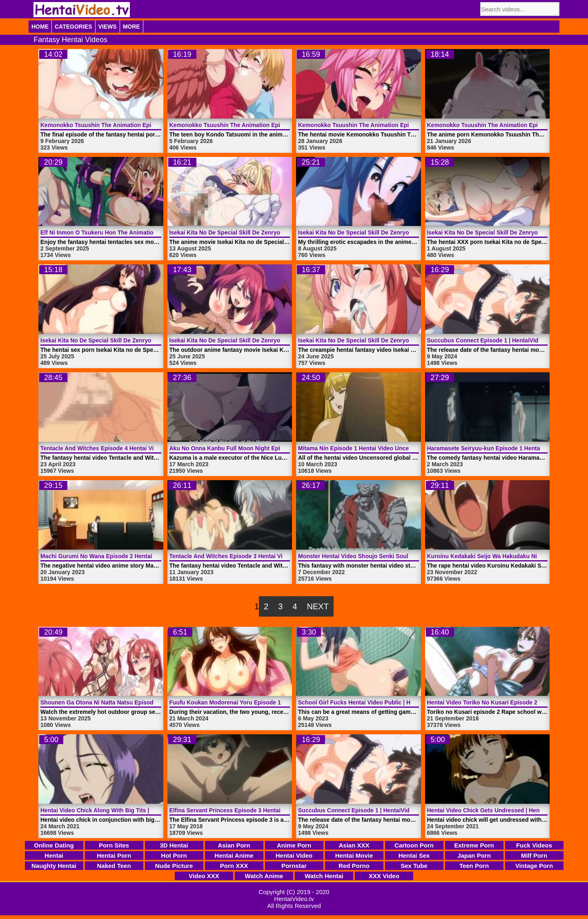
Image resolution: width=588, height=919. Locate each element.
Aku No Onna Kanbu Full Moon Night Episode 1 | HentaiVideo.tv (256, 448)
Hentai (54, 855)
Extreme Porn (474, 845)
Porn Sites (114, 845)
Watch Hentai (324, 876)
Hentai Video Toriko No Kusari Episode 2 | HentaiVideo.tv (504, 702)
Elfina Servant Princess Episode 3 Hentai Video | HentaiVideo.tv (256, 810)
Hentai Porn (114, 855)
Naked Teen (114, 866)
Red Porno (354, 866)
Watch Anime (264, 876)
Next (318, 606)
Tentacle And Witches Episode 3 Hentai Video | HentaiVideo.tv (253, 556)
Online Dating (54, 845)
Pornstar (294, 866)
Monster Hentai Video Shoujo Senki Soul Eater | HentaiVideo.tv (383, 556)
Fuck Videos (534, 845)
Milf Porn (534, 855)
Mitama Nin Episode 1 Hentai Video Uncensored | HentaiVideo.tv (385, 448)
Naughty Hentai (54, 866)
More (131, 27)
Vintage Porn (534, 866)
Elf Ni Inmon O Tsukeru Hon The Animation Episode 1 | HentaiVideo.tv (135, 233)
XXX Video (384, 876)
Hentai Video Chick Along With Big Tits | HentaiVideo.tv (115, 810)
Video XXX (204, 876)
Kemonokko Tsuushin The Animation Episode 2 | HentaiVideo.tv (385, 125)
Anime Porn (294, 845)
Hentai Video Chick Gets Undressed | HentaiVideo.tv (498, 810)
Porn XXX (234, 866)
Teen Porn (474, 866)
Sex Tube (414, 866)
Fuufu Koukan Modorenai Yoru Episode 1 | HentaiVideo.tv (247, 702)
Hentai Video (294, 855)
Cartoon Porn (414, 845)
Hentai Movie (354, 855)
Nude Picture (174, 866)
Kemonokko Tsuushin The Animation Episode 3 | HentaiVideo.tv (256, 125)
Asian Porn (234, 845)
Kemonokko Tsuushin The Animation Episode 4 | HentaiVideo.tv (127, 125)
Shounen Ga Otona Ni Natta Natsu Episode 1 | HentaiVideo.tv (123, 702)
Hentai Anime (234, 855)
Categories (73, 27)
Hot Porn (174, 855)
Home (40, 27)
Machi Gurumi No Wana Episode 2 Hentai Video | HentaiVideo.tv (127, 556)
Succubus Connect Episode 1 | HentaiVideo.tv (490, 340)
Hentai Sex (414, 855)
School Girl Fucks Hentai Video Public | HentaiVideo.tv (372, 702)
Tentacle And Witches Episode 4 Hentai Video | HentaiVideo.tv (124, 448)
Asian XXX (354, 845)
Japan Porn (474, 855)
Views (108, 27)
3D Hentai (174, 845)
